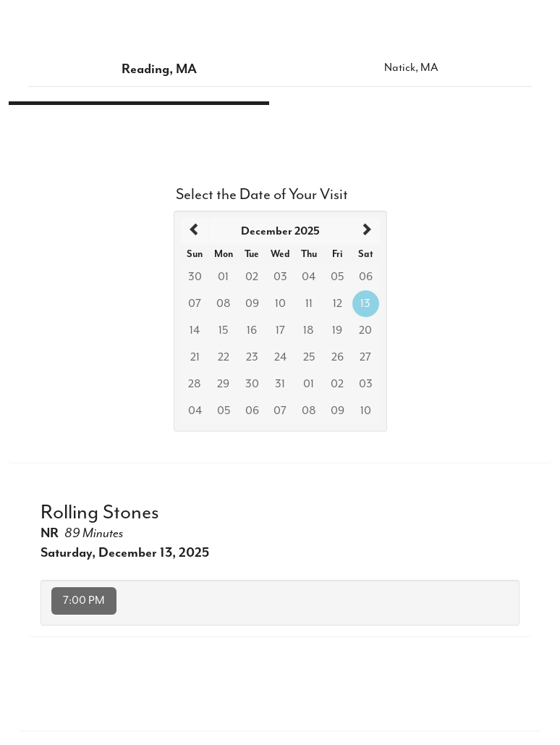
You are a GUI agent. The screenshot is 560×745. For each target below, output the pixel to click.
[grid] (280, 321)
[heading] (280, 231)
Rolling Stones (100, 512)
